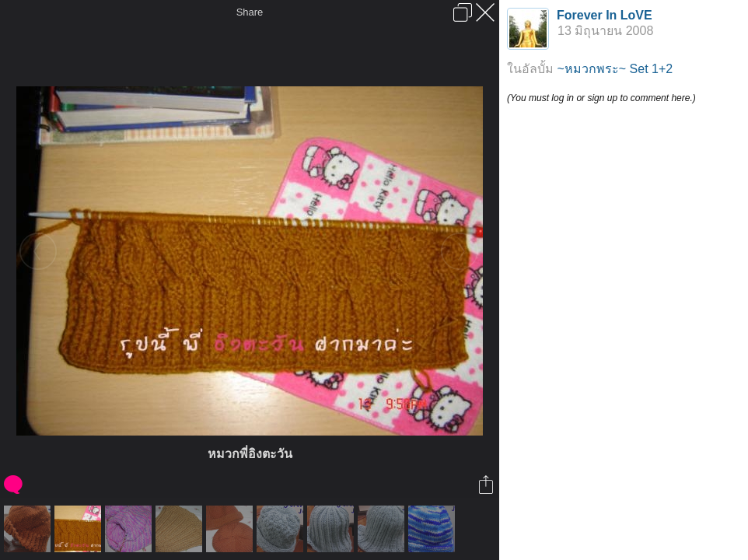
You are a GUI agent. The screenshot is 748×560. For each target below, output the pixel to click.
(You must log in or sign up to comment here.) (601, 98)
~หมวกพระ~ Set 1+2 (615, 69)
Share (250, 12)
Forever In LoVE (605, 15)
